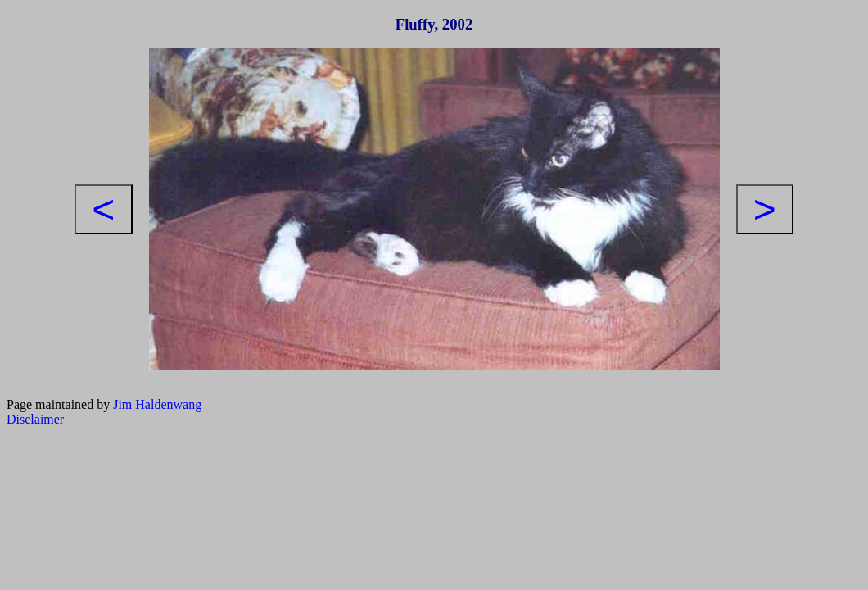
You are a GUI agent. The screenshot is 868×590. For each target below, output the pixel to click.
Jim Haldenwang (157, 404)
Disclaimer (35, 419)
